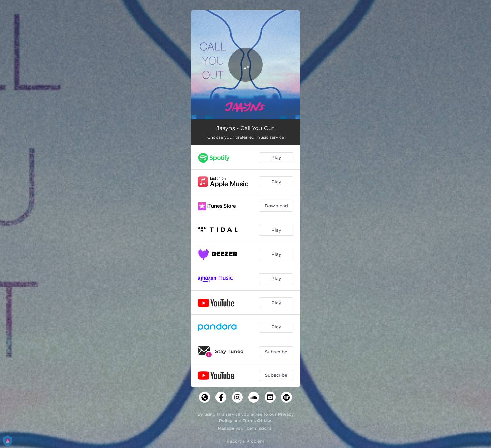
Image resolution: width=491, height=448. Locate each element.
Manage (226, 428)
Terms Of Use (257, 421)
